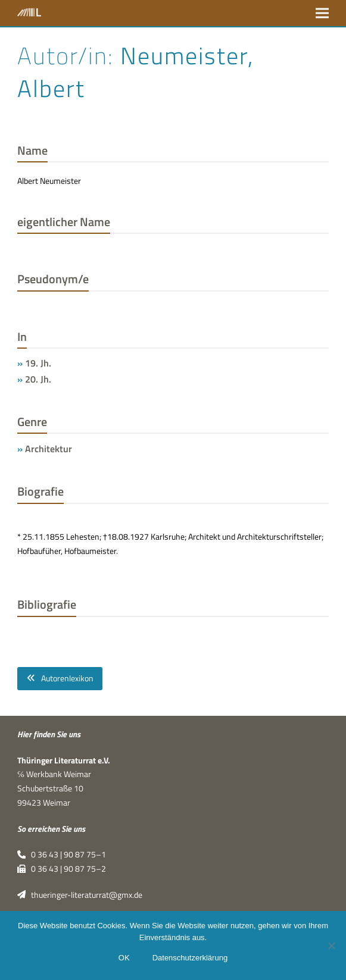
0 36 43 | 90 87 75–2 (62, 869)
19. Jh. (38, 363)
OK (124, 958)
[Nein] (331, 945)
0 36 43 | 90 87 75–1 (62, 854)
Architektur (49, 449)
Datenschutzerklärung (190, 958)
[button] (322, 13)
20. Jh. (38, 379)
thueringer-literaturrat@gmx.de (80, 895)
